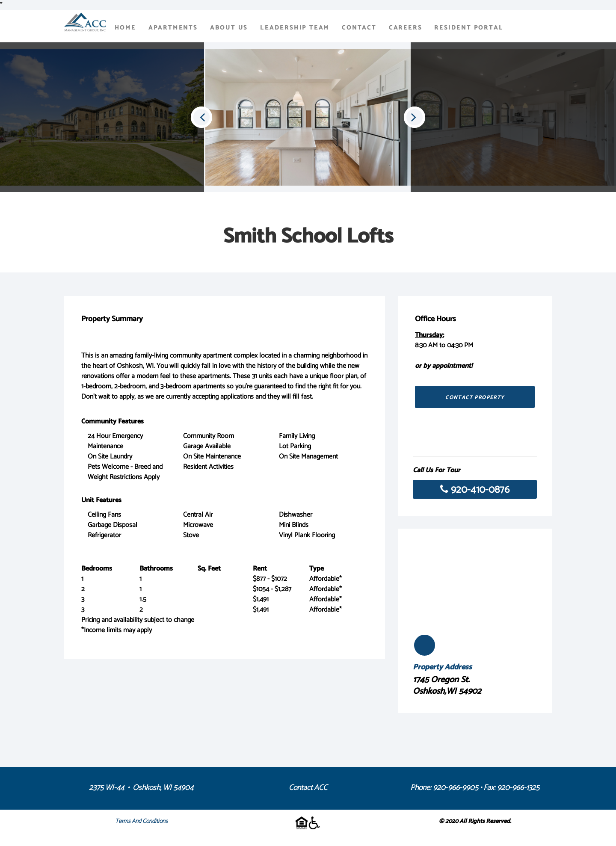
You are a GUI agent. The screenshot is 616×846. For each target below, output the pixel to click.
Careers (406, 28)
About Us (229, 28)
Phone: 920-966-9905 (444, 788)
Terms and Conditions (141, 821)
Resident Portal (469, 28)
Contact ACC (308, 788)
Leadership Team (295, 28)
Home (125, 28)
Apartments (173, 28)
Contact (359, 28)
